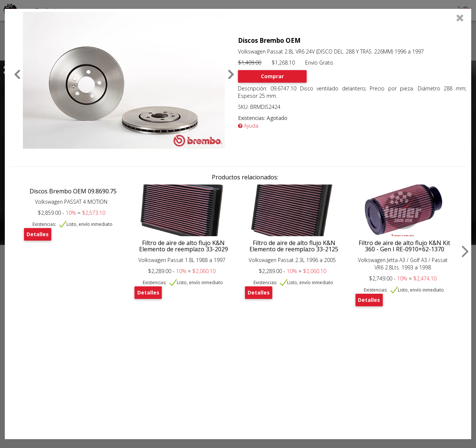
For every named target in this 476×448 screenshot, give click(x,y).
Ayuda (248, 126)
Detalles (38, 234)
